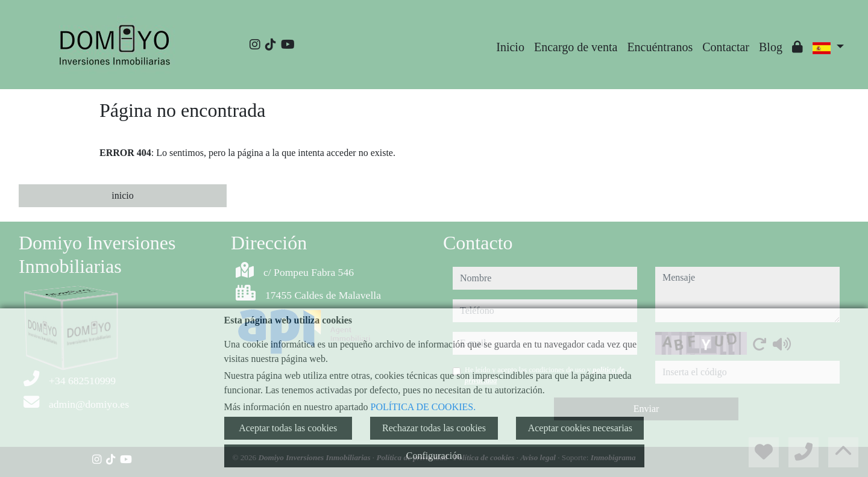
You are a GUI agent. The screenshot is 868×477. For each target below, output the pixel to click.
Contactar (726, 47)
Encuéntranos (660, 47)
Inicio (510, 47)
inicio (122, 195)
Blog (771, 47)
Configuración (434, 456)
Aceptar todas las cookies (288, 428)
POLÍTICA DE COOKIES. (423, 407)
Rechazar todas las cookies (434, 428)
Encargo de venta (576, 47)
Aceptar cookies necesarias (580, 428)
